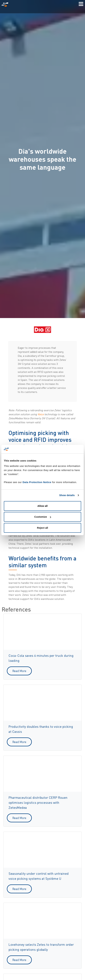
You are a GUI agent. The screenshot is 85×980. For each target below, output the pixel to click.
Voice (41, 414)
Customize (43, 517)
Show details (67, 495)
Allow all (43, 506)
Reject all (42, 528)
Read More (19, 671)
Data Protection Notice (37, 482)
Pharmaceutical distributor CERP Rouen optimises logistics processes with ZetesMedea (38, 803)
